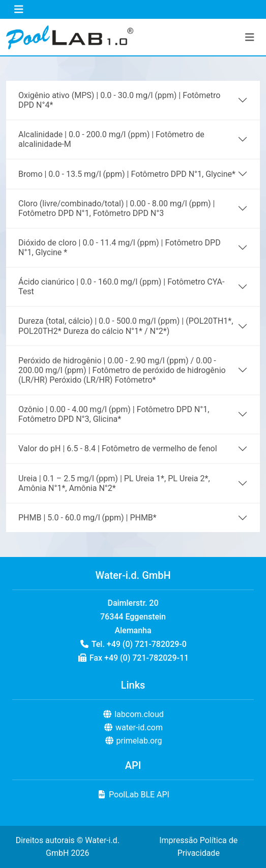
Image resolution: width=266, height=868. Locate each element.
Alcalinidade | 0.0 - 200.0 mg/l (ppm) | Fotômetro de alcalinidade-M (111, 139)
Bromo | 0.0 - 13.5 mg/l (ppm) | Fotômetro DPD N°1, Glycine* (127, 174)
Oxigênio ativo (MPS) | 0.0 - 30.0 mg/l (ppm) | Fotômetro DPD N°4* (119, 100)
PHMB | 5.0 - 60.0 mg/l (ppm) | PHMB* (87, 518)
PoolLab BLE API (133, 795)
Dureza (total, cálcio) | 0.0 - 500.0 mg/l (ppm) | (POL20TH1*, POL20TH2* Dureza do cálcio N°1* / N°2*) (126, 326)
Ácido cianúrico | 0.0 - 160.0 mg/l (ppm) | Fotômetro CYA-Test (121, 287)
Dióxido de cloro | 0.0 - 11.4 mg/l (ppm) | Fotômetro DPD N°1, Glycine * (120, 247)
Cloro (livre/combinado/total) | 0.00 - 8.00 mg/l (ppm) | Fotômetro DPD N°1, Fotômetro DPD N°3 (116, 208)
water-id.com (133, 727)
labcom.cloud (133, 714)
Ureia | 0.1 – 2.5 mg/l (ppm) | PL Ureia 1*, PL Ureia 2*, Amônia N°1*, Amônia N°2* (114, 483)
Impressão (178, 840)
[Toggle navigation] (19, 9)
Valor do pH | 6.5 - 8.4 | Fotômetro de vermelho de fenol (118, 448)
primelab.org (133, 741)
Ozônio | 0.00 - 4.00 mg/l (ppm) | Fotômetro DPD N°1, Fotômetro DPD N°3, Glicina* (114, 414)
